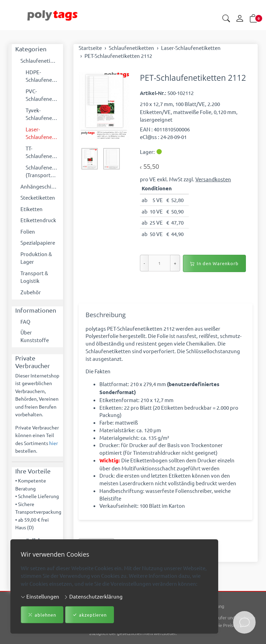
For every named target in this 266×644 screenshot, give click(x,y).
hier (54, 444)
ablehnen (42, 615)
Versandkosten (213, 179)
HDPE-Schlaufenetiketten (43, 76)
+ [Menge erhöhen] (175, 263)
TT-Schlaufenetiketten (43, 152)
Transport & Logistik (34, 277)
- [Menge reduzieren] (144, 263)
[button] (226, 19)
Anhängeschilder (40, 186)
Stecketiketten (38, 197)
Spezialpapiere (38, 242)
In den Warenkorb (214, 263)
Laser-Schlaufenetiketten (43, 133)
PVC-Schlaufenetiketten (43, 95)
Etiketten (32, 209)
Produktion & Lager (36, 258)
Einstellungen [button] (40, 596)
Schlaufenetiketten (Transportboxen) (43, 171)
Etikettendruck (38, 220)
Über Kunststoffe (35, 337)
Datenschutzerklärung (93, 596)
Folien (28, 231)
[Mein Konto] (240, 19)
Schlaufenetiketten (40, 60)
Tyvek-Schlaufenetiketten (43, 114)
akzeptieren (90, 615)
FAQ (25, 321)
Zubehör (31, 292)
